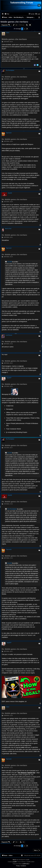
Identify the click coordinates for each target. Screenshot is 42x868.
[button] (27, 29)
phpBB (15, 862)
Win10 (14, 860)
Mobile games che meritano (14, 22)
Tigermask (9, 133)
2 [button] (25, 29)
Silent (8, 33)
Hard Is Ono (8, 229)
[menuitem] (7, 14)
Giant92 (10, 193)
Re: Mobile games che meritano (14, 77)
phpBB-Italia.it (26, 864)
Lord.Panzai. (9, 335)
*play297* (9, 378)
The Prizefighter (10, 70)
